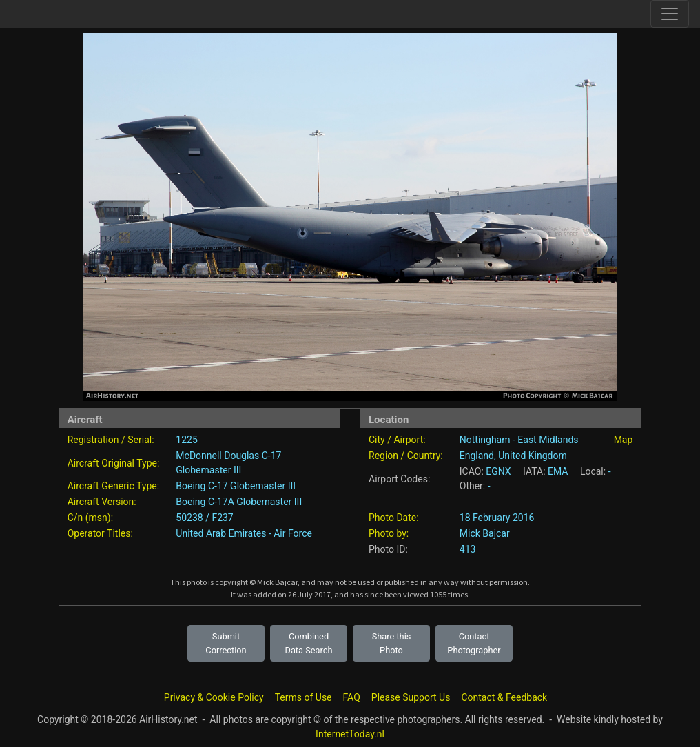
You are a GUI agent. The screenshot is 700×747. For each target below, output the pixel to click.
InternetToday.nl (350, 734)
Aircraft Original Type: (114, 463)
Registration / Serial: (111, 440)
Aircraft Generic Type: (113, 486)
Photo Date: (394, 518)
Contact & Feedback (504, 697)
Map (624, 440)
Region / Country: (406, 456)
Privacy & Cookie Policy (214, 697)
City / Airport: (397, 440)
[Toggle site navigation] (670, 14)
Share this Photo (392, 643)
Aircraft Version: (102, 502)
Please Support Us (411, 697)
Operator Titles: (100, 533)
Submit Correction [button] (226, 643)
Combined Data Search (309, 643)
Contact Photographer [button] (474, 643)
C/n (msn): (90, 518)
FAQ (352, 697)
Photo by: (389, 533)
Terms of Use (303, 697)
